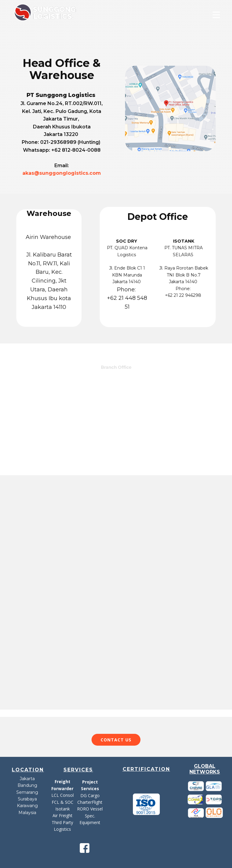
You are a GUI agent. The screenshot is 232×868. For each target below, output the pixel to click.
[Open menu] (216, 15)
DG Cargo (90, 795)
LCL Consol (63, 795)
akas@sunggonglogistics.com (62, 173)
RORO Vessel (90, 809)
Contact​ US (116, 740)
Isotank (63, 809)
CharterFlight (90, 802)
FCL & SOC (63, 802)
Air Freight (63, 815)
